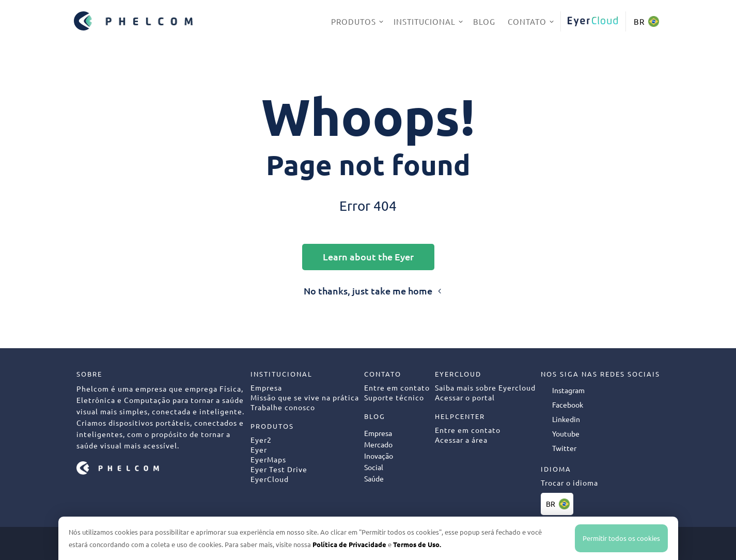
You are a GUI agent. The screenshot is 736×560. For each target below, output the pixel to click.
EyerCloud (593, 21)
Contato (527, 21)
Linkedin (566, 419)
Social (374, 467)
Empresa (378, 433)
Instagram (568, 390)
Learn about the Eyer (368, 256)
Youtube (566, 433)
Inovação (379, 456)
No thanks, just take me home (368, 291)
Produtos (354, 21)
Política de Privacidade (349, 544)
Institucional (425, 21)
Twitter (564, 448)
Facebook (568, 405)
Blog (484, 21)
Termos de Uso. (417, 544)
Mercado (378, 444)
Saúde (374, 478)
